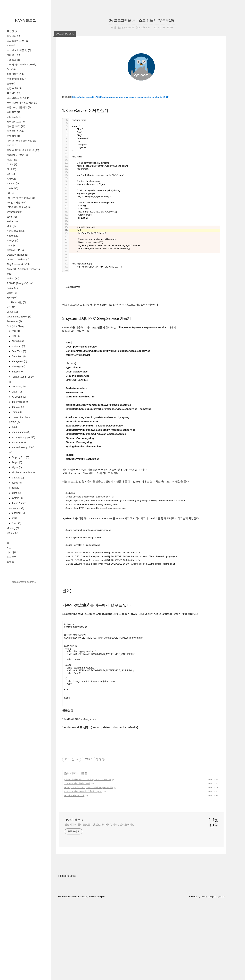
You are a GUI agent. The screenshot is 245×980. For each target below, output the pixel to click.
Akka (12, 160)
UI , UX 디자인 (16, 302)
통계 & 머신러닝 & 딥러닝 (23, 150)
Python (13, 279)
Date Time (18, 351)
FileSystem (19, 361)
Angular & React (17, 155)
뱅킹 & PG (14, 88)
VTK (11, 307)
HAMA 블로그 (25, 20)
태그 (9, 548)
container (18, 346)
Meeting (13, 528)
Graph (16, 392)
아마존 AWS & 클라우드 (21, 141)
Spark (12, 293)
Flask (11, 169)
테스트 (12, 145)
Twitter (74, 975)
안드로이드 (15, 131)
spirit (15, 488)
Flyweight (18, 367)
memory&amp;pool (23, 437)
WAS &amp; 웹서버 (19, 317)
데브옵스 (13, 60)
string (16, 493)
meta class (19, 442)
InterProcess (20, 402)
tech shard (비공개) (19, 50)
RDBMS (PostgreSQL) (21, 283)
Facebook (83, 975)
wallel (222, 975)
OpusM (12, 533)
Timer (16, 523)
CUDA (12, 164)
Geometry (18, 387)
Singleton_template (23, 473)
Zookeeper (14, 321)
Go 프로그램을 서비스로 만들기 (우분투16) (141, 20)
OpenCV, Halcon (17, 255)
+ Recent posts (67, 955)
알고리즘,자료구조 (18, 98)
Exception (18, 356)
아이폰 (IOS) (16, 126)
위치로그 (12, 557)
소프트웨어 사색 (18, 41)
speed (16, 483)
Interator (17, 407)
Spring (12, 298)
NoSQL (12, 240)
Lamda (17, 412)
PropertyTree (20, 457)
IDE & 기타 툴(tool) (19, 207)
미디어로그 (13, 552)
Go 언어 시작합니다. (74, 874)
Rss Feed (62, 975)
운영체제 (13, 136)
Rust (11, 46)
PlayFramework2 (18, 264)
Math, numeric (21, 432)
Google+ (101, 975)
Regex (16, 462)
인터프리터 (15, 117)
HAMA (12, 179)
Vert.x (12, 312)
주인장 (12, 31)
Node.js (13, 245)
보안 (11, 84)
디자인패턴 (15, 74)
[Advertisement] (141, 81)
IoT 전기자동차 (17, 202)
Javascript (15, 212)
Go (11, 174)
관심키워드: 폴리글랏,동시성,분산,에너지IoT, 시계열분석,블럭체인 (100, 903)
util (15, 518)
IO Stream (18, 397)
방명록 (10, 562)
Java (12, 217)
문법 (15, 331)
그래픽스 (13, 55)
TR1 (15, 336)
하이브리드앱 (16, 122)
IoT (11, 193)
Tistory (204, 975)
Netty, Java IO (16, 231)
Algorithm (18, 341)
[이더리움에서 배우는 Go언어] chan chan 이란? (88, 858)
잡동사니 (13, 36)
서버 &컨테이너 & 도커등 (22, 103)
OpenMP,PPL (16, 250)
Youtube (92, 975)
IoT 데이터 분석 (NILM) (22, 198)
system (17, 498)
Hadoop (13, 183)
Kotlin (12, 221)
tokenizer (18, 513)
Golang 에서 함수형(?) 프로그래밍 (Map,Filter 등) (88, 866)
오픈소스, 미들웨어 (19, 107)
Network (13, 236)
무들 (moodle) (17, 79)
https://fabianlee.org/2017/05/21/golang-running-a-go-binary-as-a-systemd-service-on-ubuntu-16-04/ (120, 158)
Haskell (13, 188)
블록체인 (14, 93)
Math (11, 226)
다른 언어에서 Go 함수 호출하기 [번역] (83, 870)
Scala (12, 288)
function (17, 372)
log (15, 427)
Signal (16, 467)
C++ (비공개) (16, 326)
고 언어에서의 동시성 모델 (77, 862)
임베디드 (13, 112)
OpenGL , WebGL (18, 260)
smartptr (17, 478)
